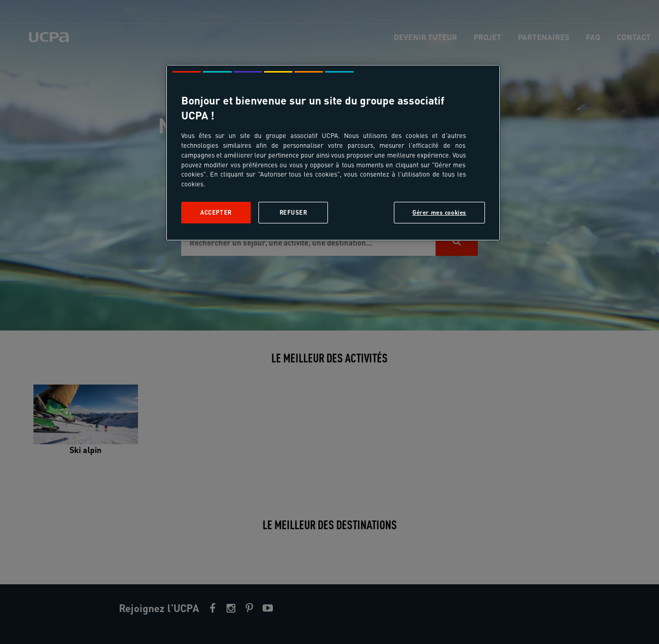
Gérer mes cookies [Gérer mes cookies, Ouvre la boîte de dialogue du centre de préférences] (439, 212)
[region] (333, 153)
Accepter (216, 212)
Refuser (293, 212)
